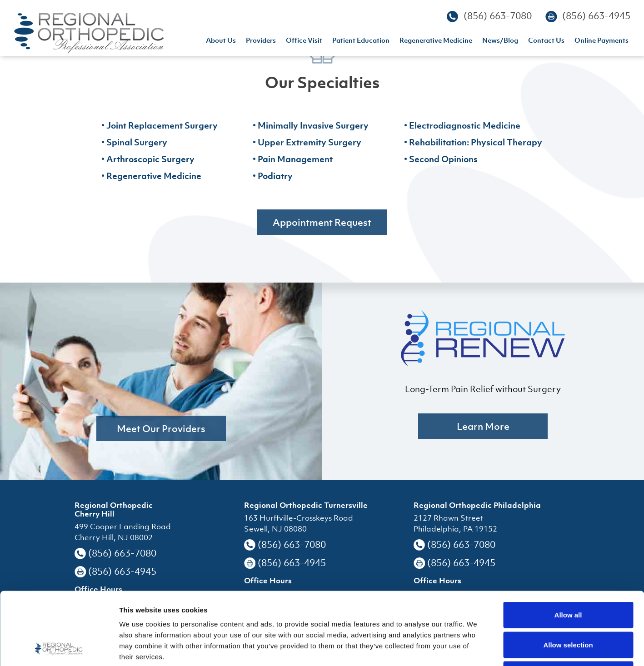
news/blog (500, 41)
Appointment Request (322, 222)
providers (261, 41)
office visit (304, 41)
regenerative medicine (436, 41)
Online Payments (602, 41)
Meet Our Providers (161, 428)
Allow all (568, 547)
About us (221, 41)
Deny (568, 606)
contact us (546, 41)
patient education (361, 41)
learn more (483, 426)
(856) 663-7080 (498, 16)
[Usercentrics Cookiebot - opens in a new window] (59, 648)
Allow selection (568, 577)
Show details (477, 648)
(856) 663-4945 (596, 16)
